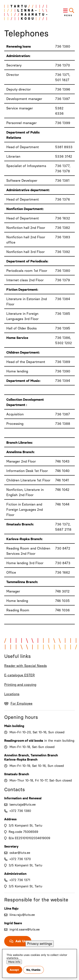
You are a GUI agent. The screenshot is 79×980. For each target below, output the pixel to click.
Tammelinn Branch (44, 755)
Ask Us (21, 941)
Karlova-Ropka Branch (21, 760)
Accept (14, 970)
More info (14, 962)
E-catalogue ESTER (19, 675)
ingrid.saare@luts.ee (25, 929)
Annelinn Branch (17, 755)
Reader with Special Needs (25, 666)
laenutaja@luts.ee (23, 805)
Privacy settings (40, 944)
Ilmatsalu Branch (17, 774)
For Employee (21, 703)
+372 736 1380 (20, 811)
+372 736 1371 (20, 880)
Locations (12, 694)
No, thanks (33, 970)
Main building (14, 726)
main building (64, 741)
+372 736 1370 (20, 859)
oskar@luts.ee (20, 853)
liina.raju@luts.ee (22, 915)
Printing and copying (20, 685)
